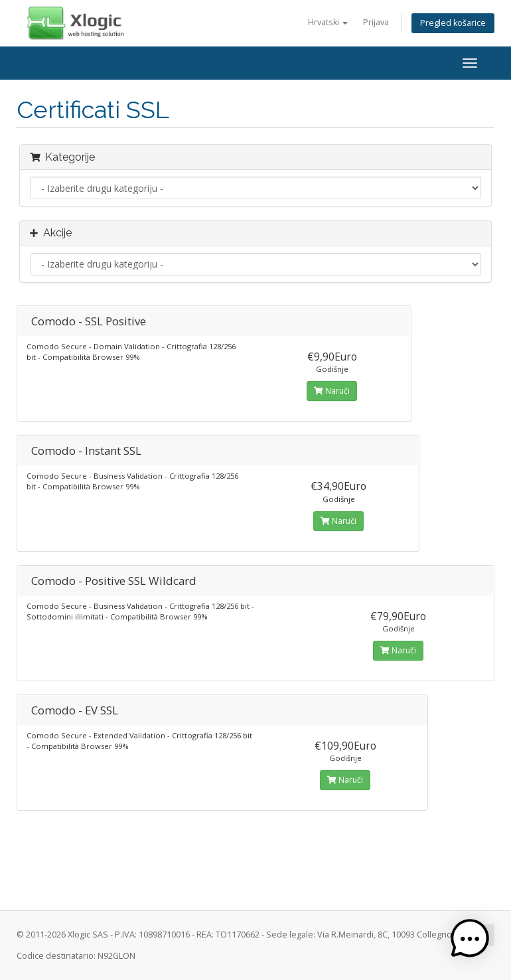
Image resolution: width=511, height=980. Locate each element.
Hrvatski (328, 22)
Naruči (332, 391)
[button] (470, 939)
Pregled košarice (453, 23)
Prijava (376, 22)
